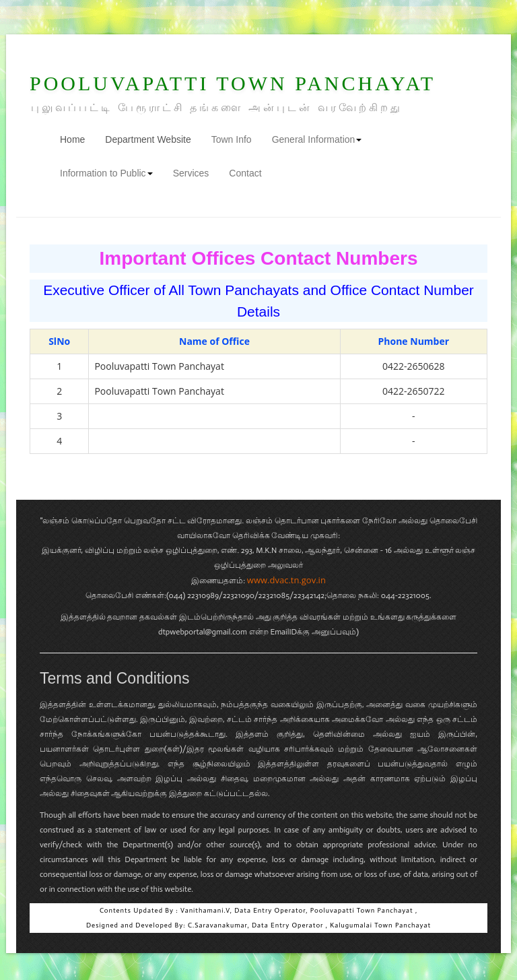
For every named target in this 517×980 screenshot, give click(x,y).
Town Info (232, 139)
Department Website (148, 139)
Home (77, 138)
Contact (245, 173)
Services (191, 173)
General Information (317, 139)
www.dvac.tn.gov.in (286, 580)
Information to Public (106, 173)
